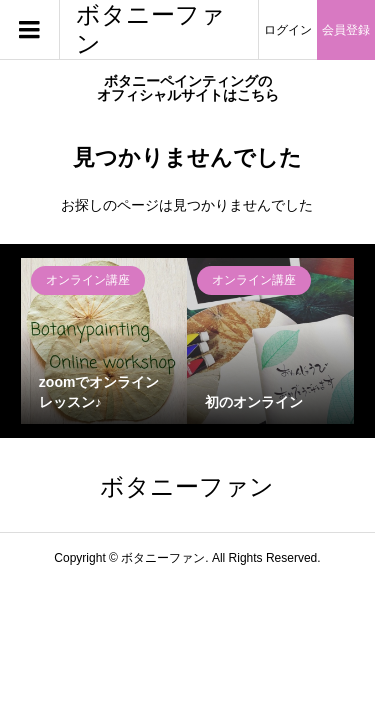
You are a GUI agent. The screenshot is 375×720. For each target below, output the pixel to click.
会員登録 (346, 30)
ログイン (288, 30)
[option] (104, 341)
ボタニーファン (150, 29)
